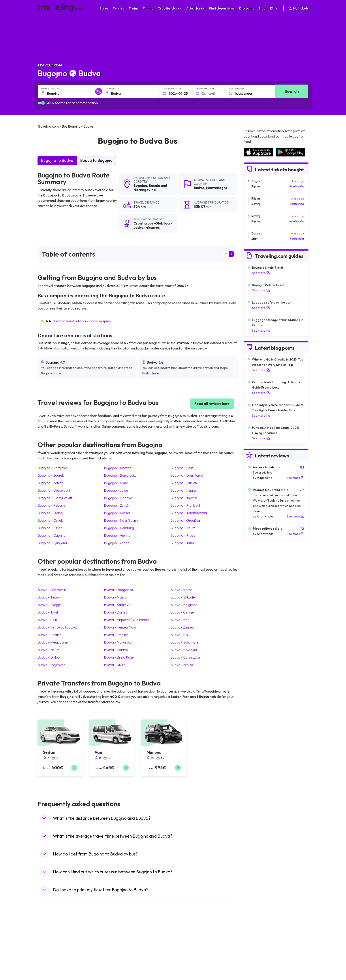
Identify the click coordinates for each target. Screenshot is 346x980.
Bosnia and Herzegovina (150, 188)
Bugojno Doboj (50, 513)
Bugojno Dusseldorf (54, 490)
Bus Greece (116, 954)
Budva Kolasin (116, 650)
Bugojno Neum (183, 528)
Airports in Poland (256, 973)
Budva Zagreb (182, 627)
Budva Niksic (115, 665)
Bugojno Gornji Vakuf (55, 498)
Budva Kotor (181, 590)
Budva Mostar (116, 597)
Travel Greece (50, 950)
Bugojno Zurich (117, 505)
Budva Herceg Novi (120, 627)
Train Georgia (185, 950)
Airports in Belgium (256, 978)
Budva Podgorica (118, 590)
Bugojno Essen (50, 528)
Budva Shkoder (183, 597)
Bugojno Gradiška (185, 520)
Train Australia (185, 954)
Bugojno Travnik (184, 498)
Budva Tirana (49, 597)
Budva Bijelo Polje (119, 657)
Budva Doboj (49, 657)
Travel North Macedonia (57, 940)
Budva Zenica (182, 665)
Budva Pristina (50, 635)
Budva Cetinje (182, 612)
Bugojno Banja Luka (120, 475)
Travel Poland (49, 968)
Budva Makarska (118, 642)
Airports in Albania (256, 968)
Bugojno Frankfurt (185, 505)
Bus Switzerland (119, 973)
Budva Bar (180, 620)
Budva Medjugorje (53, 642)
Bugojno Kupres (184, 490)
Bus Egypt (114, 964)
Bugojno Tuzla (182, 543)
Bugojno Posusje (51, 505)
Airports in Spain (255, 936)
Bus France (115, 959)
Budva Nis (179, 635)
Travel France (49, 964)
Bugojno (140, 185)
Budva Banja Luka (185, 657)
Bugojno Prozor (184, 535)
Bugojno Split (182, 468)
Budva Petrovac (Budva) (57, 627)
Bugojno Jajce (116, 490)
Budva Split (47, 620)
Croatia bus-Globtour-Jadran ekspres (82, 321)
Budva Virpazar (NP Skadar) (127, 620)
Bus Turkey (115, 978)
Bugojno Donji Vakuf (187, 475)
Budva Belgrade (184, 605)
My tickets (298, 8)
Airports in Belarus (256, 950)
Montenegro (217, 188)
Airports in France (256, 940)
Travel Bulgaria (50, 945)
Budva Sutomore (184, 642)
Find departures (222, 8)
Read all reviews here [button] (212, 404)
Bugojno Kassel (117, 513)
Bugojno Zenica (50, 483)
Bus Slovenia (116, 950)
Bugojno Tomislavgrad (189, 513)
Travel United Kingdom (55, 936)
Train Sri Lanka (186, 940)
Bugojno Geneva (118, 498)
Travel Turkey (49, 959)
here (57, 373)
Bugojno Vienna (117, 535)
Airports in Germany (257, 964)
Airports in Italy (254, 959)
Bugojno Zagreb (51, 475)
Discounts (247, 8)
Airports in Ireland (256, 945)
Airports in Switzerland (259, 954)
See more (261, 273)
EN (274, 8)
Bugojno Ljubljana (52, 543)
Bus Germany (117, 945)
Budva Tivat (48, 612)
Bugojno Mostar (117, 468)
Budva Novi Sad (184, 650)
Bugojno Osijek (50, 520)
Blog (262, 8)
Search (292, 91)
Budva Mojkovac (51, 665)
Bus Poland (115, 968)
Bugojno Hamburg (119, 528)
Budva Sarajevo (117, 605)
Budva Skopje (49, 605)
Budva (199, 188)
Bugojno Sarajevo (52, 468)
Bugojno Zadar (116, 543)
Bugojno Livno (116, 483)
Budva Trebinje (116, 635)
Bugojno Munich (184, 483)
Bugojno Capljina (52, 535)
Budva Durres (116, 612)
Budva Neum (48, 650)
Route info (297, 186)
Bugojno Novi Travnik (121, 520)
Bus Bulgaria (116, 940)
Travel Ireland (49, 978)
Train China (183, 945)
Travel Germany (51, 954)
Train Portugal (185, 936)
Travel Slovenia (50, 973)
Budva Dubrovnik (52, 590)
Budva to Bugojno (96, 160)
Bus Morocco (117, 936)
